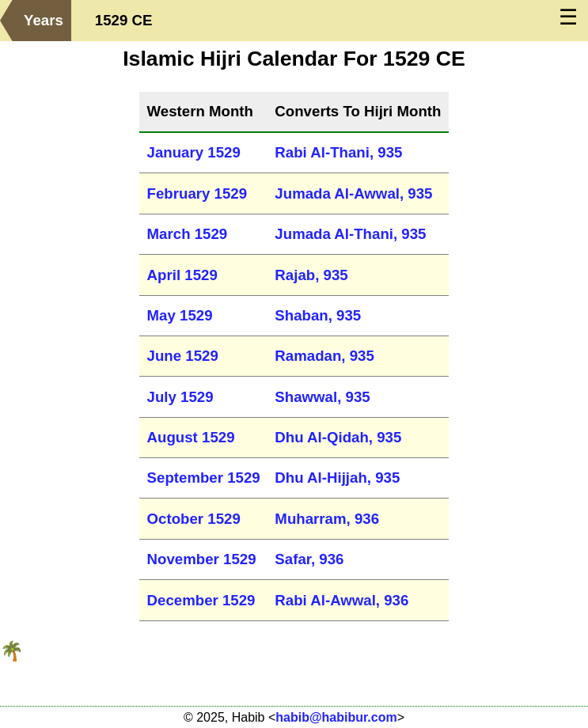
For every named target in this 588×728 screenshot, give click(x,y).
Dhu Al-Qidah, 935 (338, 437)
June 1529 (183, 356)
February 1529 (197, 193)
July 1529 (180, 397)
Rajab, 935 (311, 275)
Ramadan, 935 (324, 356)
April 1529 (182, 275)
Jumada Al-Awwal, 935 (353, 193)
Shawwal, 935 (322, 397)
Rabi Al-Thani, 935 (338, 152)
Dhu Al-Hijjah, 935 (337, 478)
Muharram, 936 (327, 519)
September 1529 (204, 478)
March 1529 (188, 234)
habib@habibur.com (336, 717)
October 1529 (194, 519)
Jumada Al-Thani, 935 (350, 234)
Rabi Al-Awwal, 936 (341, 600)
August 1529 (191, 437)
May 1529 (180, 315)
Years (44, 20)
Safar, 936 (309, 559)
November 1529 (202, 559)
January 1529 (194, 152)
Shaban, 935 (318, 315)
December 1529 (201, 600)
